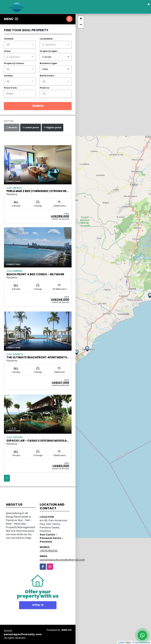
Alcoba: (9, 76)
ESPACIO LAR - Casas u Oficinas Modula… (38, 441)
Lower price (31, 127)
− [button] (81, 25)
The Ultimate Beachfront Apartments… (38, 357)
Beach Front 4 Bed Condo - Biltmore (35, 274)
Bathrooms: (47, 76)
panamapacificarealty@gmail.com (62, 560)
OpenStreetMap (142, 642)
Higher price (52, 127)
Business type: (49, 63)
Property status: (14, 63)
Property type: (49, 51)
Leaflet (121, 642)
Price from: (11, 88)
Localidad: (46, 39)
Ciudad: (9, 39)
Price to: (45, 88)
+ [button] (81, 19)
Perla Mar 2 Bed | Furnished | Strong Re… (38, 191)
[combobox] (20, 45)
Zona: (7, 51)
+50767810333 (49, 551)
